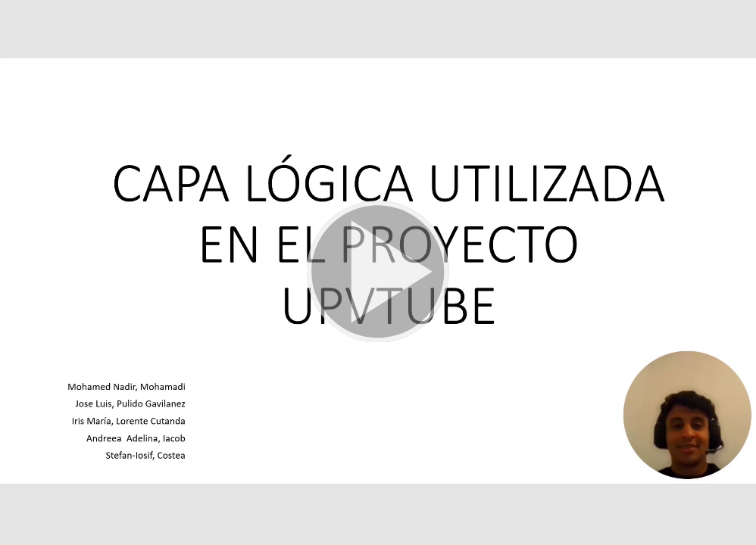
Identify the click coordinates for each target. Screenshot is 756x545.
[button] (378, 272)
